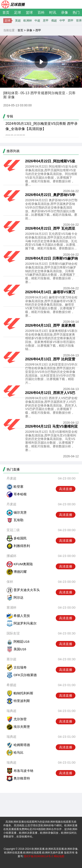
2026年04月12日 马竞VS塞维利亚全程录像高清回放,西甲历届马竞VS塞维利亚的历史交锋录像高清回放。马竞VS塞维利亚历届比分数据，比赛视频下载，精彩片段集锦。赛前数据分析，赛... (51, 441)
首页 (6, 12)
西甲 (71, 21)
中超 (37, 21)
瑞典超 (11, 711)
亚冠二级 (13, 530)
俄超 (54, 21)
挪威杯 (11, 556)
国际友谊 (13, 633)
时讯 (53, 12)
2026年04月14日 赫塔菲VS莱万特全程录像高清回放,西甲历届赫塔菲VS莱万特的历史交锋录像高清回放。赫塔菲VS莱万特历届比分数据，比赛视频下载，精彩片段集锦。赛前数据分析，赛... (51, 306)
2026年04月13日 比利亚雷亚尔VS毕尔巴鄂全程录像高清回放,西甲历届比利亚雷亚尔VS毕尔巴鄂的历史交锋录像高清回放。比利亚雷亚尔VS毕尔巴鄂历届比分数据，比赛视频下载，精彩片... (51, 374)
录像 (65, 12)
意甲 (46, 21)
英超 (18, 21)
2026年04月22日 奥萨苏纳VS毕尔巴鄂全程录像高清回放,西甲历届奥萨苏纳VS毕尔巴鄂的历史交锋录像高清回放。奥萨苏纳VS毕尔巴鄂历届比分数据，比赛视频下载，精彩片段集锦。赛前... (51, 209)
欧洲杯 (28, 21)
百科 (41, 12)
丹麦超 (11, 478)
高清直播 (66, 489)
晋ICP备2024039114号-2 (38, 856)
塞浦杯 (11, 607)
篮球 (29, 12)
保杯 (10, 582)
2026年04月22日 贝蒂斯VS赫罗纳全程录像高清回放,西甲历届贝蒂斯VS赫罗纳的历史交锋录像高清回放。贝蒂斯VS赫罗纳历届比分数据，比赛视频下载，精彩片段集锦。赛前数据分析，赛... (51, 273)
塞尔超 (11, 659)
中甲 (62, 21)
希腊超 (11, 685)
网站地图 (59, 856)
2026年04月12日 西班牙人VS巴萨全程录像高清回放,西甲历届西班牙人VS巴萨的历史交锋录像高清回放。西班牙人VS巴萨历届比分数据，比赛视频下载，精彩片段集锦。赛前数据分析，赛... (51, 407)
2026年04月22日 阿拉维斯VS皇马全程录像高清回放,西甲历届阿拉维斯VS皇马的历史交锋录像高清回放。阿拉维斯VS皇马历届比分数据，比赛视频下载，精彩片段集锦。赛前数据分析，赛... (51, 176)
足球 (17, 12)
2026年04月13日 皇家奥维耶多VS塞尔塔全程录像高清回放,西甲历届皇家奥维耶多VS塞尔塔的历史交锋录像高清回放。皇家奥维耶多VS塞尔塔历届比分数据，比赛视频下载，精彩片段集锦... (51, 340)
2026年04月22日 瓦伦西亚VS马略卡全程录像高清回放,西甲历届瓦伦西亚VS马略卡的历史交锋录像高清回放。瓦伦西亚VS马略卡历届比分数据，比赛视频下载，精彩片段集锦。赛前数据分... (51, 241)
